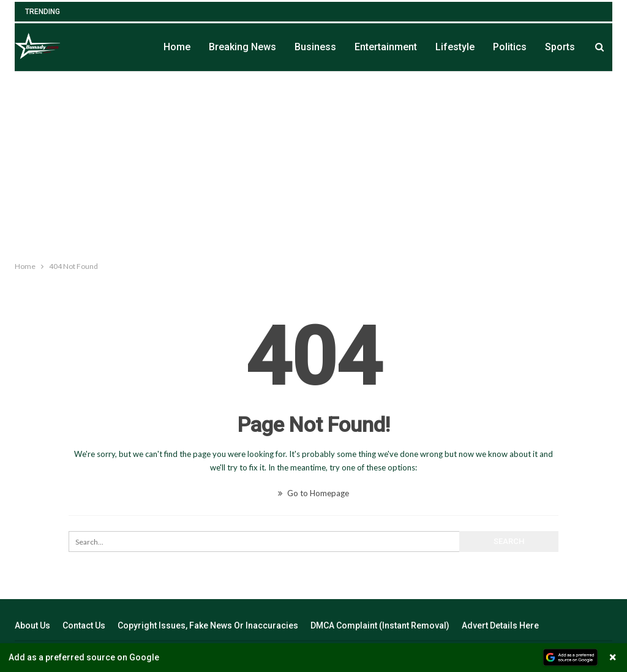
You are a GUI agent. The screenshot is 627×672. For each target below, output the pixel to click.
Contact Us (84, 625)
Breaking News (242, 47)
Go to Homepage (313, 493)
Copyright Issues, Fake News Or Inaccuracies (208, 625)
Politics (510, 47)
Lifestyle (455, 47)
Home (177, 47)
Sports (560, 47)
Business (315, 47)
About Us (32, 625)
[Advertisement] (313, 164)
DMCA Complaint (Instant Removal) (380, 625)
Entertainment (386, 47)
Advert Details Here (500, 625)
